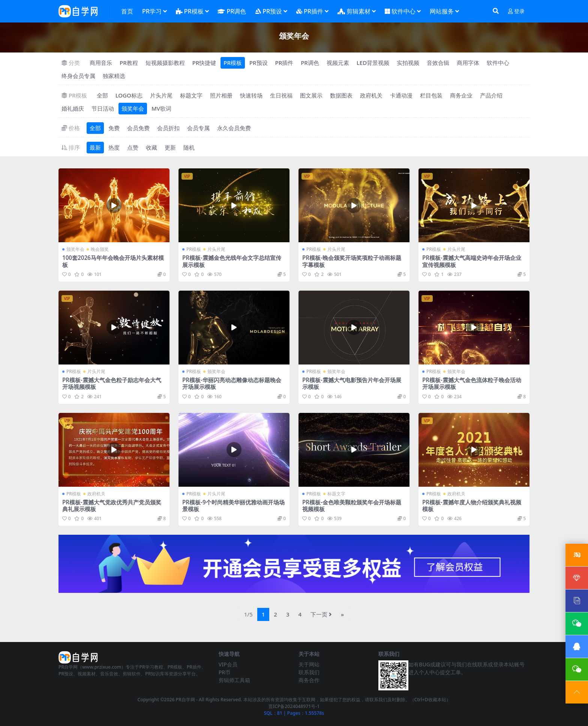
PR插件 (284, 63)
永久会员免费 (234, 128)
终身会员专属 (78, 76)
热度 (114, 147)
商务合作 (309, 680)
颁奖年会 (133, 108)
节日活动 (103, 108)
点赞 (133, 147)
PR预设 (259, 63)
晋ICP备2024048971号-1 (294, 706)
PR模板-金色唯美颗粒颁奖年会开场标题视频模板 (352, 505)
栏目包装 (431, 95)
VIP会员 (228, 664)
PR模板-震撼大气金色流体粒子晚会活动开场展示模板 (472, 383)
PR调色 (310, 63)
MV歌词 (161, 108)
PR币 (224, 672)
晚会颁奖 (100, 249)
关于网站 (309, 664)
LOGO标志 (129, 95)
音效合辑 (438, 63)
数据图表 (341, 95)
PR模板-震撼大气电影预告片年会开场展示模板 (352, 383)
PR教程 (129, 63)
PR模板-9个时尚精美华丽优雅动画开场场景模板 (233, 505)
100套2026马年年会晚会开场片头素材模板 (113, 261)
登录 (516, 11)
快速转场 (251, 95)
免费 (114, 128)
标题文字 (191, 95)
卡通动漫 (401, 95)
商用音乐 (101, 63)
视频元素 (338, 63)
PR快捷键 (204, 63)
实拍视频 (408, 63)
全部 (102, 95)
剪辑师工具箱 (234, 680)
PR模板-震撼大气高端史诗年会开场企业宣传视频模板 (472, 261)
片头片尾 (161, 95)
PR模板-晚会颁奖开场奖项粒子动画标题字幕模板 (352, 261)
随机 (189, 147)
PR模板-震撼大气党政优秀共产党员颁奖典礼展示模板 (112, 505)
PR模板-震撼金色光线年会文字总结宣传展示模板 (232, 261)
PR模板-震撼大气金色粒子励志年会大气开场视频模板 (112, 383)
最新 (95, 147)
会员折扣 (168, 128)
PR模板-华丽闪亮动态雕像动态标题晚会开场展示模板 (232, 383)
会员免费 (138, 128)
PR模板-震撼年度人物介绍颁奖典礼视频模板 (472, 505)
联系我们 (309, 672)
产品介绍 (491, 95)
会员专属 (198, 128)
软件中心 (498, 63)
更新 (170, 147)
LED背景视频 (373, 63)
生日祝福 (281, 95)
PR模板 (233, 63)
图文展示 (311, 95)
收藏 (151, 147)
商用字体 (468, 63)
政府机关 (371, 95)
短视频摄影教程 (165, 63)
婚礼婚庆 (73, 108)
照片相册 (221, 95)
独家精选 (114, 76)
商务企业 (461, 95)
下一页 (321, 614)
